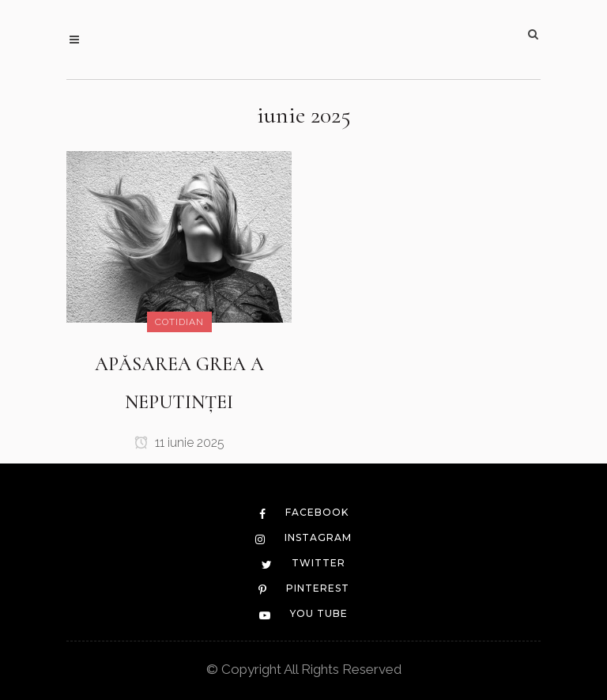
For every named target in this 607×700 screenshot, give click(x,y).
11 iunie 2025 (179, 443)
